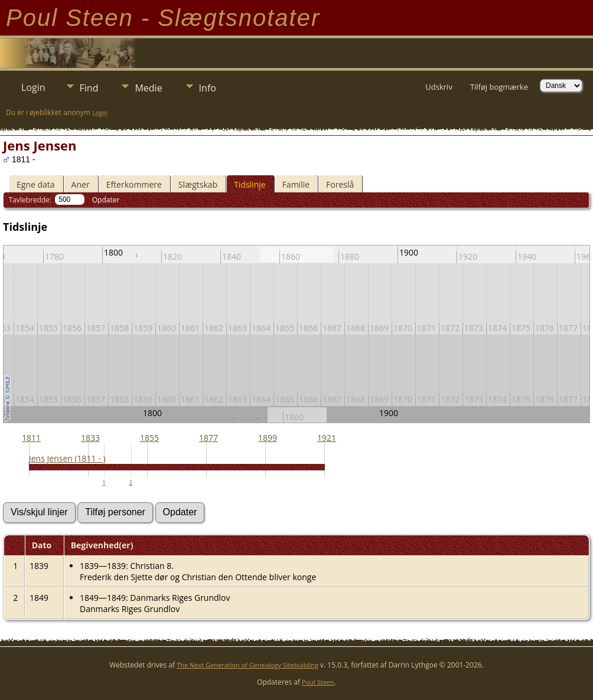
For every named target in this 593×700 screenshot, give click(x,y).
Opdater (106, 200)
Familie (296, 184)
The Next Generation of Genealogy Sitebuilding (247, 665)
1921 (327, 438)
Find (89, 88)
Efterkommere (134, 184)
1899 (268, 438)
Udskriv (439, 87)
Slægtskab (198, 184)
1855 (149, 438)
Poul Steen (318, 682)
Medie (148, 88)
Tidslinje (250, 184)
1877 (208, 438)
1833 (90, 438)
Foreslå (340, 184)
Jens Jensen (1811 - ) (67, 458)
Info (208, 88)
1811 (31, 438)
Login (33, 87)
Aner (81, 184)
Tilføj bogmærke (499, 87)
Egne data (36, 184)
